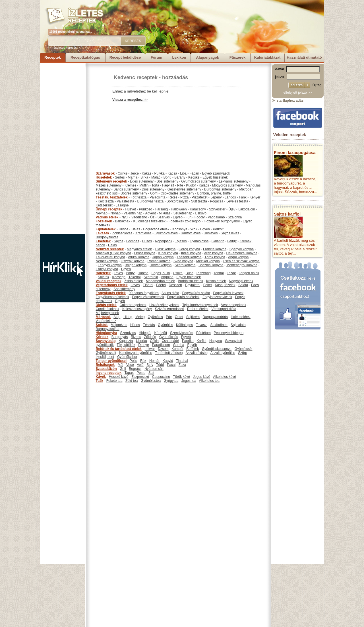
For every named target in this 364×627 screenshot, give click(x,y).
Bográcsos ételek (156, 229)
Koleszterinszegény (137, 309)
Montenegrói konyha (242, 265)
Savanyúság (106, 341)
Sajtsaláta (238, 325)
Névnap (102, 213)
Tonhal (219, 273)
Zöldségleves (122, 233)
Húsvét (131, 209)
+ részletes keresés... (65, 48)
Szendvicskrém (182, 333)
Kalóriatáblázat (267, 57)
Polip (134, 361)
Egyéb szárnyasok (216, 173)
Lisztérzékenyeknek (164, 305)
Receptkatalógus (85, 57)
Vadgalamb (216, 217)
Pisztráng (204, 273)
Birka (144, 177)
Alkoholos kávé (225, 377)
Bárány (180, 177)
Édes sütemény (142, 181)
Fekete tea (114, 381)
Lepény (216, 197)
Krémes (130, 185)
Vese (130, 365)
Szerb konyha (185, 265)
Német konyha (107, 261)
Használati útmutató (304, 57)
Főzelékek (104, 221)
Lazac (231, 273)
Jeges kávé (201, 377)
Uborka (141, 341)
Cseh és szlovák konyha (241, 261)
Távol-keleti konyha (110, 257)
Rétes (173, 197)
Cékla (154, 341)
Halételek (103, 273)
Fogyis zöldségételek (148, 297)
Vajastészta (126, 201)
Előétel (148, 285)
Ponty (130, 273)
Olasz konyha (165, 249)
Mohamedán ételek (160, 281)
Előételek (103, 241)
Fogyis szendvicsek (217, 297)
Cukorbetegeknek (133, 305)
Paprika (188, 341)
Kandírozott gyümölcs (136, 353)
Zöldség (150, 337)
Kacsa (172, 173)
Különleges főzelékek (149, 221)
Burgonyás (120, 337)
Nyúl (125, 217)
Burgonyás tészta (150, 201)
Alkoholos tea (209, 381)
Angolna (167, 277)
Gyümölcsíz (244, 349)
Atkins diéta (170, 293)
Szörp (242, 353)
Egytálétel (193, 285)
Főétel (161, 285)
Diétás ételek (106, 305)
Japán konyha (163, 257)
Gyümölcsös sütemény (198, 181)
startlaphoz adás (288, 101)
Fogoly (200, 217)
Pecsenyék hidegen (228, 333)
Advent (150, 213)
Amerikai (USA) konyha (114, 253)
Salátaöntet (219, 325)
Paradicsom (161, 345)
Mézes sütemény (109, 185)
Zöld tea (132, 381)
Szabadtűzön (106, 369)
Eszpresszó (140, 377)
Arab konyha (213, 253)
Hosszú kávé (119, 377)
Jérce (135, 173)
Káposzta (126, 341)
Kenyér (255, 197)
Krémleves (143, 233)
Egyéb (178, 217)
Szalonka (235, 217)
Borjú (167, 177)
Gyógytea (171, 381)
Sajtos (118, 241)
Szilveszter (217, 209)
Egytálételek (106, 229)
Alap (117, 317)
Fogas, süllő (161, 273)
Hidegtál (145, 333)
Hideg (128, 317)
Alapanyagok (208, 57)
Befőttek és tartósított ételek (119, 349)
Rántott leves (191, 233)
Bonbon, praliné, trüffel (214, 193)
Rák (143, 361)
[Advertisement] (63, 149)
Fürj (188, 217)
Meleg (140, 317)
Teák (100, 381)
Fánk (243, 197)
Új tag (317, 85)
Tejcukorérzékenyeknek (200, 305)
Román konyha (159, 261)
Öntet (179, 317)
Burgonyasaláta (108, 329)
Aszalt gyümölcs (223, 353)
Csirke (123, 173)
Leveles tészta (237, 201)
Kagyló (168, 361)
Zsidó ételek (134, 281)
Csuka (178, 273)
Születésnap (183, 213)
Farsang (162, 209)
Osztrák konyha (133, 261)
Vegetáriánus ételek (112, 285)
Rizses (136, 337)
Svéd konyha (183, 261)
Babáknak (123, 221)
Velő (140, 365)
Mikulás (165, 213)
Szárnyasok (105, 173)
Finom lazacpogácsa (295, 152)
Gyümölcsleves (166, 233)
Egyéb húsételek (215, 177)
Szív (150, 365)
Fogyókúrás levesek (228, 293)
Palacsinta (157, 197)
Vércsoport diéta (224, 309)
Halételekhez (240, 317)
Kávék (101, 377)
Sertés (120, 177)
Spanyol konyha (242, 249)
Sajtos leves (230, 233)
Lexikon (179, 57)
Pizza (184, 197)
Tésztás (149, 325)
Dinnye (143, 345)
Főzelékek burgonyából (222, 221)
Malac (156, 177)
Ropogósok (164, 241)
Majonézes (119, 325)
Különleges (184, 325)
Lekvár (150, 349)
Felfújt (232, 241)
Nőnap (116, 213)
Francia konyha (215, 249)
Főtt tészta (138, 197)
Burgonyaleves (107, 237)
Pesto (141, 373)
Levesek (103, 233)
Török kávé (181, 377)
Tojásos (181, 241)
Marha (133, 177)
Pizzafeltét (199, 197)
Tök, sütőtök (126, 345)
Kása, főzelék (225, 285)
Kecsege (119, 277)
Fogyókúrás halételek (183, 297)
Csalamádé (170, 341)
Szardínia (151, 277)
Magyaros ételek (139, 249)
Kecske (194, 177)
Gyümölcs (155, 317)
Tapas (129, 373)
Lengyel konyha (110, 265)
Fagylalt (168, 185)
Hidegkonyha (106, 333)
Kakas (147, 173)
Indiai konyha (191, 253)
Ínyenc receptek (109, 373)
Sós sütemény (167, 181)
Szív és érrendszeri (170, 309)
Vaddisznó (139, 217)
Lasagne (122, 205)
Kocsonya (180, 229)
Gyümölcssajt (106, 353)
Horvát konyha (161, 265)
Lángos (230, 197)
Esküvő (201, 213)
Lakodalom (247, 209)
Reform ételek (198, 309)
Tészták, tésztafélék (112, 197)
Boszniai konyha (211, 265)
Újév (232, 209)
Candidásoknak (108, 309)
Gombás (133, 241)
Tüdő (160, 365)
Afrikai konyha (139, 257)
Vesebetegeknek (234, 305)
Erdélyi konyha (107, 269)
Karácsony (198, 209)
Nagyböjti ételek (241, 281)
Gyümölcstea (151, 381)
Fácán (194, 173)
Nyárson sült (154, 369)
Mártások (103, 317)
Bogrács (135, 369)
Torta (155, 185)
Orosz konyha (145, 253)
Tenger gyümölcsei (111, 361)
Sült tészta (199, 201)
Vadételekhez (106, 321)
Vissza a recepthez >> (130, 100)
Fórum (156, 57)
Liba (183, 173)
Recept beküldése (125, 57)
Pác (169, 317)
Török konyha (215, 257)
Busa (190, 273)
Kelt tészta (106, 201)
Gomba (178, 345)
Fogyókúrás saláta (196, 293)
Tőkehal (135, 277)
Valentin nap (133, 213)
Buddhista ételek (190, 281)
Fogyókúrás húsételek (112, 297)
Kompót (177, 349)
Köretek (102, 337)
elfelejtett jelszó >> (298, 93)
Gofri (154, 193)
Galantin (218, 241)
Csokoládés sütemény (177, 193)
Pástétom (203, 333)
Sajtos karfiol (287, 214)
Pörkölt (218, 229)
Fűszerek (237, 57)
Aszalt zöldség (196, 353)
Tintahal (182, 361)
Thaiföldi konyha (189, 257)
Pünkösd (146, 209)
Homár (154, 361)
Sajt (151, 373)
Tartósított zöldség (169, 353)
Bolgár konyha (136, 265)
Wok (194, 229)
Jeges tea (189, 381)
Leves (118, 273)
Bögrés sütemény (134, 193)
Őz (152, 217)
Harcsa (143, 273)
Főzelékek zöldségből (185, 221)
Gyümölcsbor (127, 357)
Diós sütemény (153, 189)
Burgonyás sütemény (220, 189)
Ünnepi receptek (109, 209)
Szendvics (128, 333)
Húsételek (104, 177)
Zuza (182, 365)
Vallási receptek (109, 281)
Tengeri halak (249, 273)
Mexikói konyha (208, 261)
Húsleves (211, 233)
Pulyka (160, 173)
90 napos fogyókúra (144, 293)
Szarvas (164, 217)
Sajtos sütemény (126, 189)
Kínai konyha (168, 253)
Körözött (161, 333)
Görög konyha (189, 249)
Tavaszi (202, 325)
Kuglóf (191, 185)
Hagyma (216, 341)
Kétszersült (104, 205)
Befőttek (193, 349)
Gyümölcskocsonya (217, 349)
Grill (123, 369)
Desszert (175, 285)
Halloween (179, 209)
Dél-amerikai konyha (242, 253)
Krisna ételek (216, 281)
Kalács (204, 185)
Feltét (208, 285)
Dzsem (163, 349)
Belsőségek (105, 365)
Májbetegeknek (107, 313)
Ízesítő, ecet (105, 357)
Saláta (243, 285)
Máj (120, 365)
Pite (180, 185)
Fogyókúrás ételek (111, 293)
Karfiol (201, 341)
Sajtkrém (193, 317)
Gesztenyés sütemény (184, 189)
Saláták (104, 277)
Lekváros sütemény (233, 181)
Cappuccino (161, 377)
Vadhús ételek (107, 217)
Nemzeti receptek (110, 249)
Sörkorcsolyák (177, 201)
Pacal (171, 365)
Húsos (123, 229)
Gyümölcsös (199, 241)
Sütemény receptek (111, 181)
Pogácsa (217, 201)
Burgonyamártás (215, 317)
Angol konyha (238, 257)
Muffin (144, 185)
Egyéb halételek (189, 277)
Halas (136, 229)
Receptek (53, 57)
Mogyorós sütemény (227, 185)
